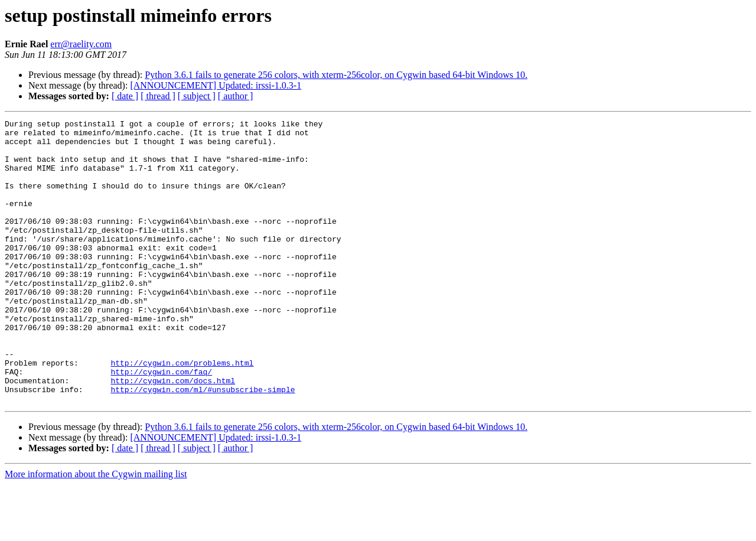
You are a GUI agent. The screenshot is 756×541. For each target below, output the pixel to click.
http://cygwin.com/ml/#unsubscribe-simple (203, 444)
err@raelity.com (81, 44)
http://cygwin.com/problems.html (182, 412)
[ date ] (125, 96)
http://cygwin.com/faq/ (161, 423)
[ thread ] (158, 96)
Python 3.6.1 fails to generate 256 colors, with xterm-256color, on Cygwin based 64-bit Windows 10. (336, 75)
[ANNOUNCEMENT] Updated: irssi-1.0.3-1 (216, 85)
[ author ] (236, 96)
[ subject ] (197, 96)
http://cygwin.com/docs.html (173, 434)
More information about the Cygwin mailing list (96, 531)
